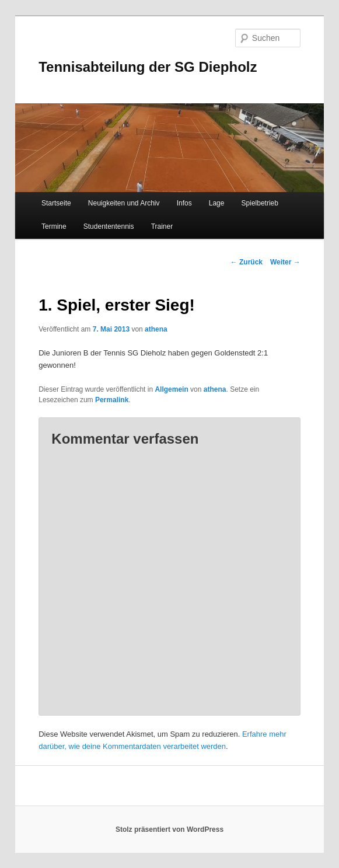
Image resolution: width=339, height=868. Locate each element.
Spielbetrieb (260, 203)
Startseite (56, 203)
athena (156, 329)
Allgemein (171, 389)
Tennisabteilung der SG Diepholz (148, 67)
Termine (54, 226)
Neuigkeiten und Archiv (124, 203)
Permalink (112, 400)
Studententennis (109, 226)
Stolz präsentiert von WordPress (169, 829)
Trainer (162, 226)
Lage (217, 203)
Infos (184, 203)
